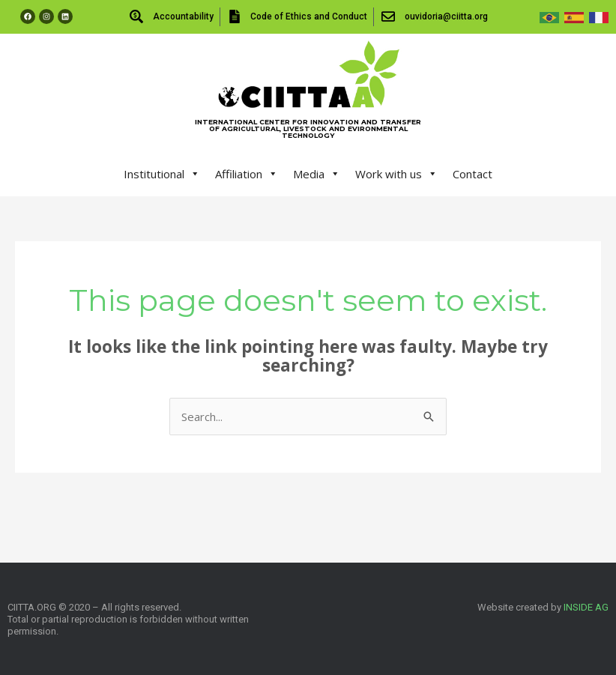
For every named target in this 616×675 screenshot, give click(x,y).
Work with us (396, 174)
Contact (472, 174)
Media (317, 174)
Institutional (162, 174)
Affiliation (247, 174)
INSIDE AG (586, 607)
